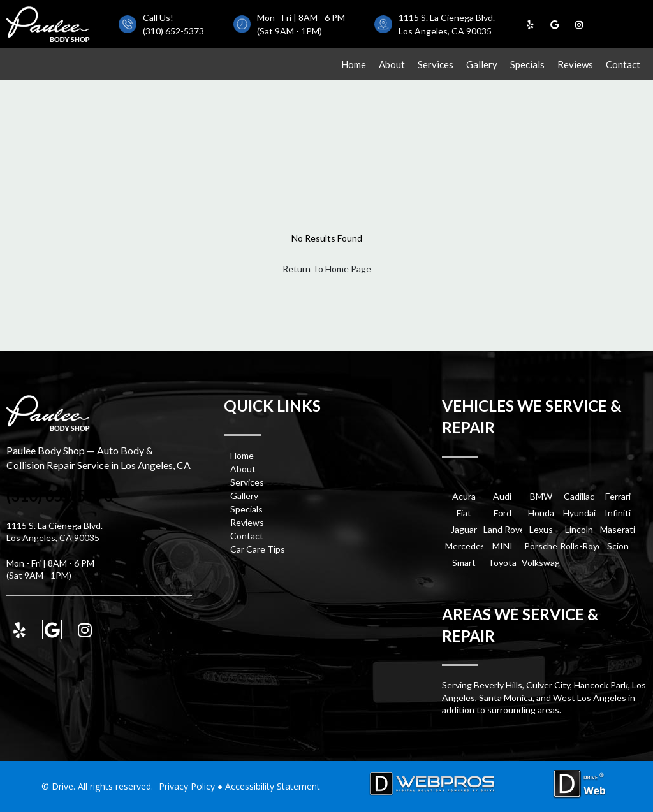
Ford (503, 513)
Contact (623, 64)
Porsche (541, 546)
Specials (527, 64)
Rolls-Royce (579, 546)
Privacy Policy (187, 786)
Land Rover (503, 529)
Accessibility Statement (273, 786)
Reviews (575, 64)
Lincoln (579, 529)
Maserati (618, 529)
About (392, 64)
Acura (464, 496)
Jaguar (464, 529)
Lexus (541, 529)
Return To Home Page (327, 269)
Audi (502, 496)
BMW (541, 496)
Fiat (464, 513)
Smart (464, 562)
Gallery (482, 64)
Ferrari (618, 496)
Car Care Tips (258, 549)
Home (354, 64)
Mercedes (464, 546)
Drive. (63, 786)
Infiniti (618, 513)
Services (436, 64)
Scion (618, 546)
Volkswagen (541, 562)
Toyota (502, 562)
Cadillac (579, 496)
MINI (503, 546)
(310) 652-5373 (173, 31)
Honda (541, 513)
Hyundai (579, 513)
